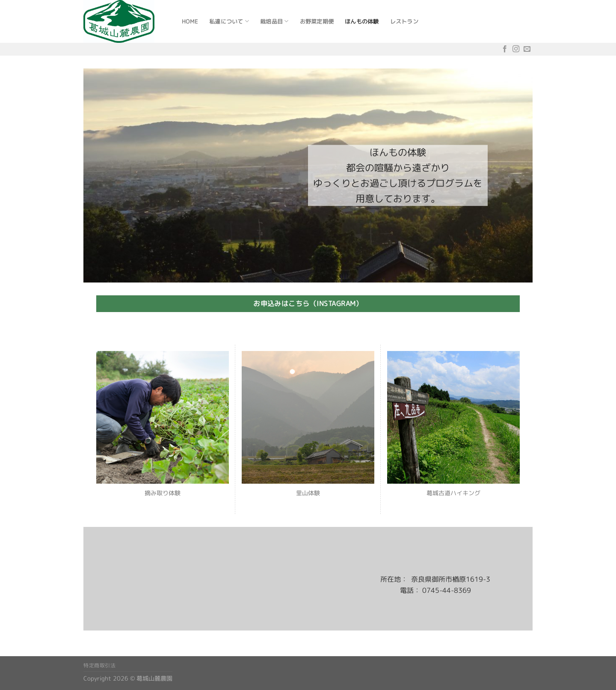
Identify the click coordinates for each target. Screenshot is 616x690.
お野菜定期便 (317, 21)
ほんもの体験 (362, 21)
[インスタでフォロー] (516, 49)
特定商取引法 (100, 665)
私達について (229, 21)
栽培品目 (274, 21)
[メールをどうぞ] (527, 49)
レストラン (404, 21)
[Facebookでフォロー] (505, 49)
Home (190, 21)
